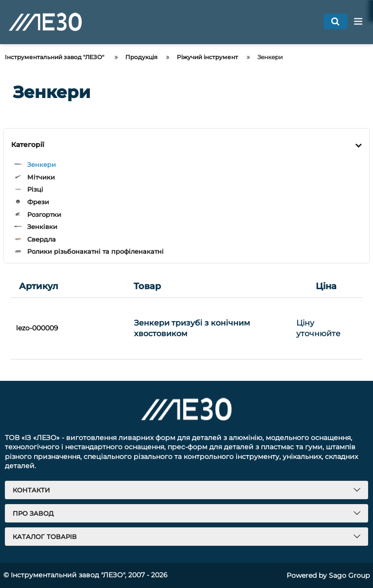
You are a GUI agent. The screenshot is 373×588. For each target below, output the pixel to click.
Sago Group (349, 575)
